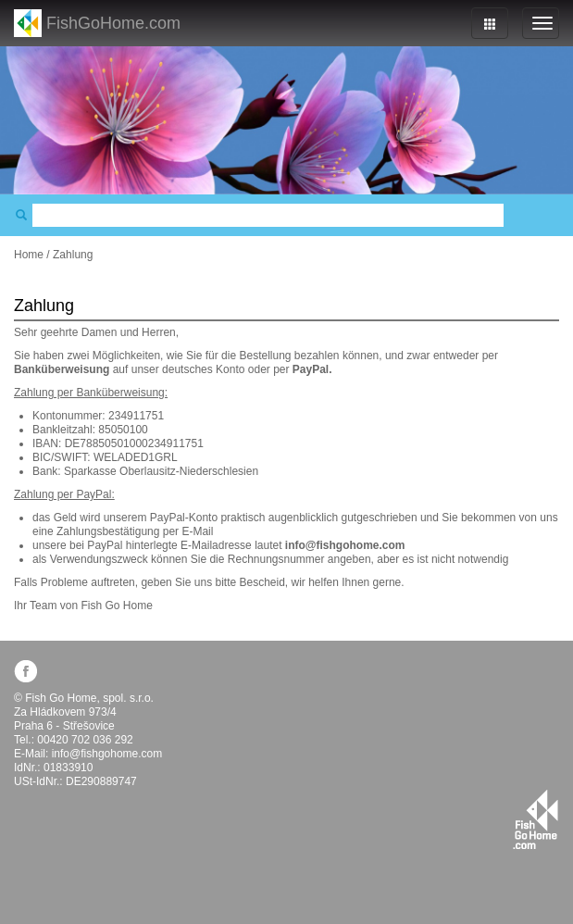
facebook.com (25, 671)
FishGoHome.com (113, 23)
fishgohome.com (536, 819)
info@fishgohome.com (107, 754)
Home (29, 255)
